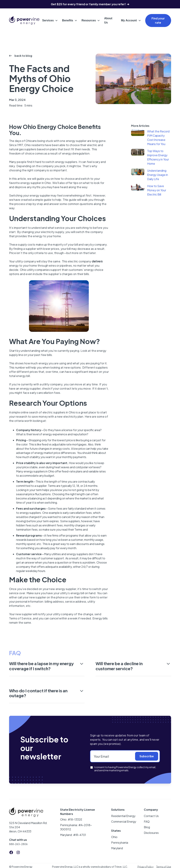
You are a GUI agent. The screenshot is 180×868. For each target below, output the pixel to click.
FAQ (147, 821)
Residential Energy (123, 816)
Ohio (114, 837)
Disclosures (151, 833)
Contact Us (151, 816)
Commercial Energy (124, 821)
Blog (147, 827)
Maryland (117, 848)
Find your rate (158, 20)
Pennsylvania (120, 843)
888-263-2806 (18, 844)
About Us (108, 20)
